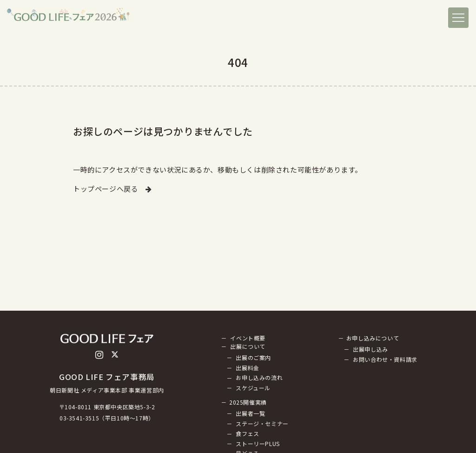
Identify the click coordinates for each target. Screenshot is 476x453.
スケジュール (253, 388)
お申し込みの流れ (259, 378)
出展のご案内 (253, 357)
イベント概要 (248, 338)
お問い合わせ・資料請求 (385, 359)
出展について (248, 346)
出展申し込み (370, 349)
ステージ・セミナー (262, 423)
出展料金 (247, 368)
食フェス (247, 434)
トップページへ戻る (112, 189)
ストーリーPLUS (258, 443)
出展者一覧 (250, 413)
